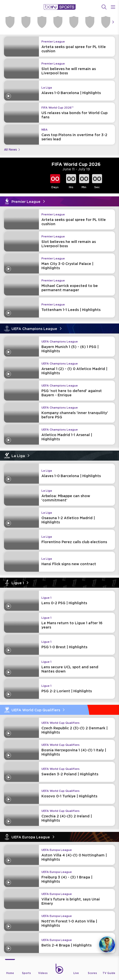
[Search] (104, 7)
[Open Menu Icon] (113, 7)
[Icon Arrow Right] (113, 22)
